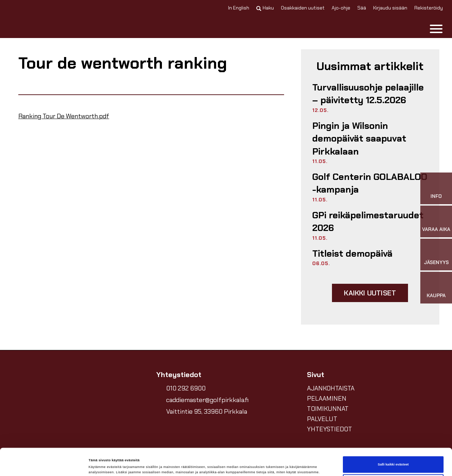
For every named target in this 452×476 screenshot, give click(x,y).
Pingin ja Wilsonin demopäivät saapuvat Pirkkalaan (359, 139)
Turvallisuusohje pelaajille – (368, 94)
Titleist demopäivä (352, 253)
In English (239, 8)
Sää (362, 8)
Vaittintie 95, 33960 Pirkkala (207, 412)
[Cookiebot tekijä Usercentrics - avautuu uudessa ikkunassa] (46, 464)
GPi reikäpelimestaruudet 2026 (368, 221)
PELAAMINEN (327, 399)
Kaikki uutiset (370, 293)
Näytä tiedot (98, 464)
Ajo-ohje (341, 8)
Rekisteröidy (429, 8)
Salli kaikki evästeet (393, 439)
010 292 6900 (186, 388)
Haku (265, 8)
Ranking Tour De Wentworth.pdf (64, 116)
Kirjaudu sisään (390, 8)
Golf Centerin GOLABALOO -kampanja (370, 183)
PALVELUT (322, 419)
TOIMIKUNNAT (328, 409)
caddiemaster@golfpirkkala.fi (207, 400)
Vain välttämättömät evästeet (393, 457)
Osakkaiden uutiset (303, 8)
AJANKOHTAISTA (331, 388)
